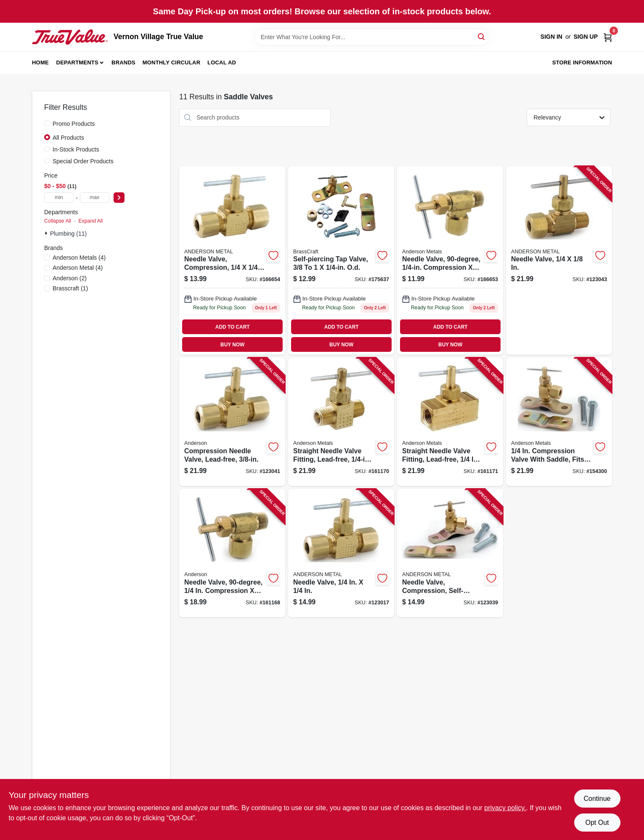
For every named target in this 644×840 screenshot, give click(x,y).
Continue (597, 799)
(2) (70, 278)
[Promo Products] (47, 123)
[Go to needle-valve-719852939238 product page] (341, 553)
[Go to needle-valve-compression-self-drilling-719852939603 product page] (450, 553)
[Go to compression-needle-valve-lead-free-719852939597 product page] (232, 422)
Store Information (582, 62)
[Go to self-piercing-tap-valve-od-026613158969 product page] (341, 261)
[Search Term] (372, 37)
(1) (70, 288)
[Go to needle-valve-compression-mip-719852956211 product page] (450, 261)
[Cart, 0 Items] (608, 37)
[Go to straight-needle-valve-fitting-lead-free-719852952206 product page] (450, 422)
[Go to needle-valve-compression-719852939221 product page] (232, 553)
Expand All (90, 221)
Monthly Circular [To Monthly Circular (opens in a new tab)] (172, 62)
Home (40, 62)
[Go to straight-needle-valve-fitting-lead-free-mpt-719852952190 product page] (341, 422)
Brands (123, 62)
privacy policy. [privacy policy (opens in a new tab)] (505, 808)
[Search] (482, 36)
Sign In (551, 37)
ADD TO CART (233, 327)
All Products (68, 138)
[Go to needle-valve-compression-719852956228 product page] (232, 261)
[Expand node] (47, 233)
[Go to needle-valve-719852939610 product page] (559, 261)
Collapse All (58, 221)
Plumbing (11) (68, 234)
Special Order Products (83, 161)
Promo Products (74, 124)
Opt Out (597, 823)
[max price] (95, 198)
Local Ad (222, 62)
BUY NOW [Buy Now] (232, 345)
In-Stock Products (76, 149)
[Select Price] (119, 198)
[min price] (59, 198)
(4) (79, 258)
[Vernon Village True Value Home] (70, 37)
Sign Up (586, 37)
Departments (77, 62)
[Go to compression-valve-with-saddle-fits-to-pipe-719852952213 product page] (559, 422)
